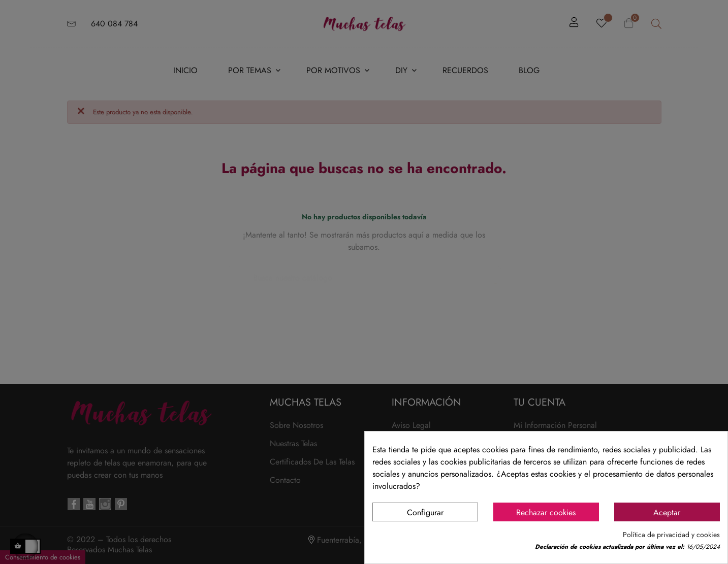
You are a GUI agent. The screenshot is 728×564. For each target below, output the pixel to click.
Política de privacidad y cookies (671, 535)
